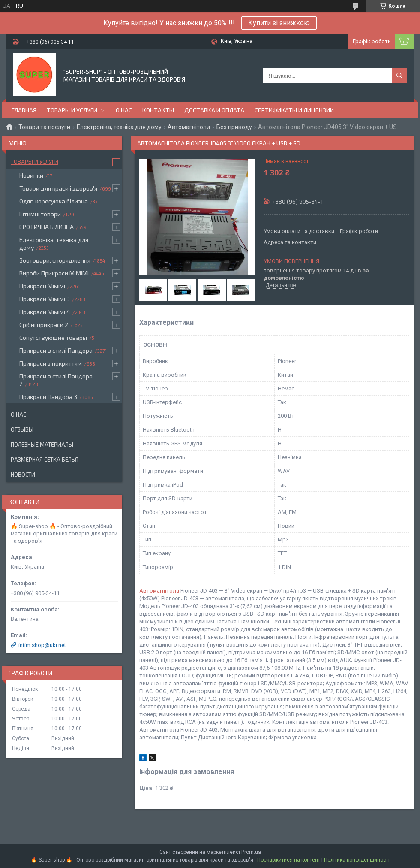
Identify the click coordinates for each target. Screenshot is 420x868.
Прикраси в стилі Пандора (56, 350)
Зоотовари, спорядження (55, 260)
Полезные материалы (42, 445)
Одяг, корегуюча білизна (54, 201)
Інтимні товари (40, 214)
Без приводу (234, 127)
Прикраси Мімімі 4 (45, 312)
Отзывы (22, 429)
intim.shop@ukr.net (42, 645)
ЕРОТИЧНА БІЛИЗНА (46, 227)
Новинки (31, 175)
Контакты (158, 110)
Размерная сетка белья (45, 460)
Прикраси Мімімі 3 (45, 299)
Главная (24, 110)
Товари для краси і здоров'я (58, 188)
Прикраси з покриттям (51, 363)
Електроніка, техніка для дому (119, 127)
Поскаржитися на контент (289, 860)
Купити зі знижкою (279, 23)
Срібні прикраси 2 (44, 325)
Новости (23, 475)
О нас (124, 110)
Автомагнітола (159, 591)
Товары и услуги (72, 110)
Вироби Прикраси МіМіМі (54, 273)
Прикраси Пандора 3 (48, 397)
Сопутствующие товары (53, 337)
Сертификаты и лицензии (294, 110)
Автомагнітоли (189, 127)
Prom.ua (251, 852)
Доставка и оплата (214, 110)
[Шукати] (399, 76)
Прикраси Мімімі (42, 286)
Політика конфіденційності (357, 860)
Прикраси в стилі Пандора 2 (56, 380)
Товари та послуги (44, 127)
